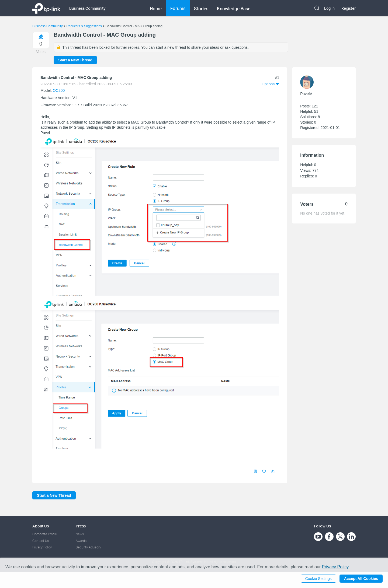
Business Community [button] (87, 8)
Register (349, 8)
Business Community (48, 26)
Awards (81, 541)
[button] (273, 471)
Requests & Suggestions (84, 26)
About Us (41, 526)
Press (81, 526)
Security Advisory (88, 547)
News (80, 534)
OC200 (59, 90)
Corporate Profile (45, 534)
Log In (329, 8)
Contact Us (41, 541)
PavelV (306, 94)
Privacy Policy (42, 547)
